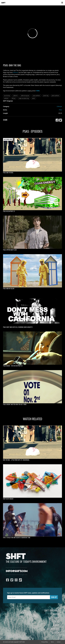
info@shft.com (17, 571)
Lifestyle (59, 106)
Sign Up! (54, 597)
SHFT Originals (52, 610)
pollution (6, 98)
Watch (56, 614)
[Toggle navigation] (62, 3)
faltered (15, 72)
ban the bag (7, 96)
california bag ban (25, 96)
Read (57, 622)
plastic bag (46, 96)
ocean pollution (36, 96)
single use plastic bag (24, 98)
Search (56, 633)
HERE (38, 91)
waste (33, 98)
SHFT (3, 3)
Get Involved (53, 629)
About (56, 625)
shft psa (14, 98)
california (15, 96)
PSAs (60, 110)
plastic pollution (55, 96)
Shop (57, 618)
